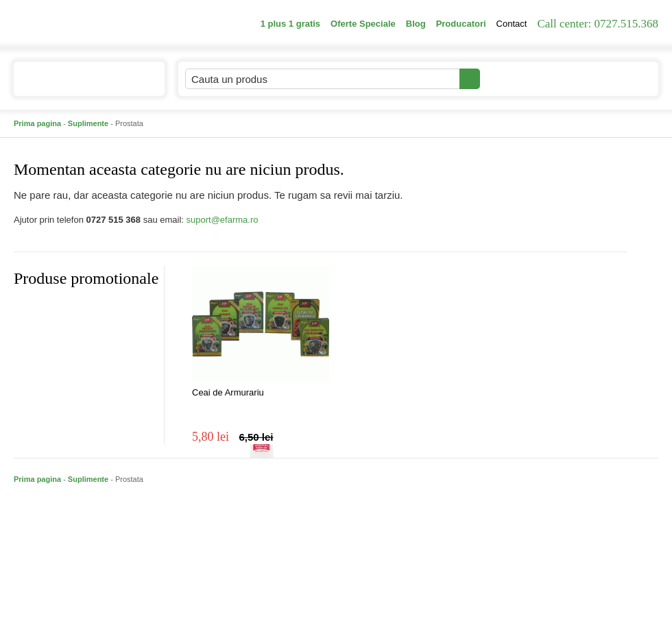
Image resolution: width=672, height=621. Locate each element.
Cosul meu (612, 79)
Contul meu (527, 78)
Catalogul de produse (80, 85)
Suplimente (88, 123)
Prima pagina (37, 123)
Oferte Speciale (363, 24)
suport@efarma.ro (223, 220)
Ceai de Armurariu (228, 392)
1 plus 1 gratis (290, 24)
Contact (512, 24)
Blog (416, 24)
